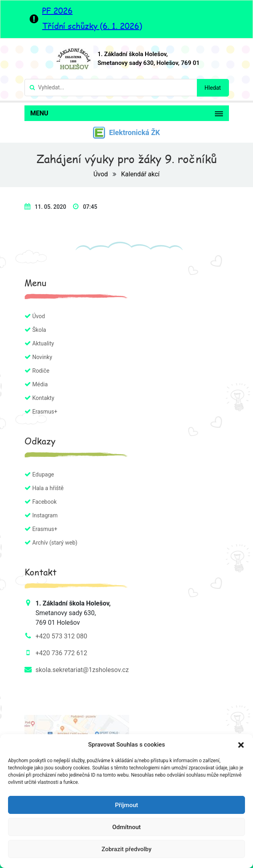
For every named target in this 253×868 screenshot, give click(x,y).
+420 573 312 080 (62, 636)
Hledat (213, 88)
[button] (241, 745)
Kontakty (44, 398)
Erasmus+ (45, 412)
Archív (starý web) (55, 543)
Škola (39, 330)
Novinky (43, 357)
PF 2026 (57, 10)
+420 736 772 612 (62, 653)
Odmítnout (126, 827)
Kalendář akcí (140, 174)
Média (40, 384)
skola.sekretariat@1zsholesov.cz (82, 670)
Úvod (101, 174)
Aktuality (43, 343)
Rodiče (41, 371)
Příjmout (126, 805)
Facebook (45, 502)
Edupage (43, 474)
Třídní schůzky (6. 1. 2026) (92, 26)
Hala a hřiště (48, 488)
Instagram (45, 515)
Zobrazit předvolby (126, 849)
